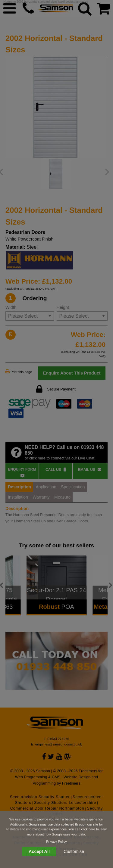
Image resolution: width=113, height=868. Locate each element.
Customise (74, 851)
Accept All (39, 851)
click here (88, 829)
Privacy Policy (56, 842)
